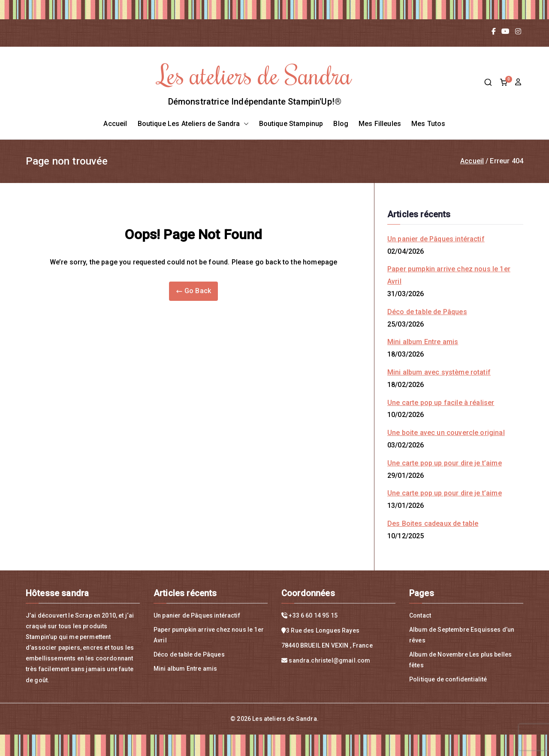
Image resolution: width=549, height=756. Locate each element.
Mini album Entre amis (423, 342)
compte (519, 82)
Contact (420, 615)
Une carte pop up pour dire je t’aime (445, 463)
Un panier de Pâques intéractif (436, 239)
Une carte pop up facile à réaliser (441, 403)
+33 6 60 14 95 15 (313, 615)
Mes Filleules (380, 124)
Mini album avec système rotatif (439, 372)
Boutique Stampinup (291, 124)
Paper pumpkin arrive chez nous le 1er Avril (449, 275)
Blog (341, 124)
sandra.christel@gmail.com (329, 660)
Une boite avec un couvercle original (446, 433)
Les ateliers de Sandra (255, 74)
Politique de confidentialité (448, 679)
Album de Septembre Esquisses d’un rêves (462, 635)
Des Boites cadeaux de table (433, 523)
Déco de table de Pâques (427, 312)
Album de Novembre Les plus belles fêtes (460, 660)
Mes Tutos (428, 124)
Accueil (115, 124)
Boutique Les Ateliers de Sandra (193, 124)
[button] (244, 124)
